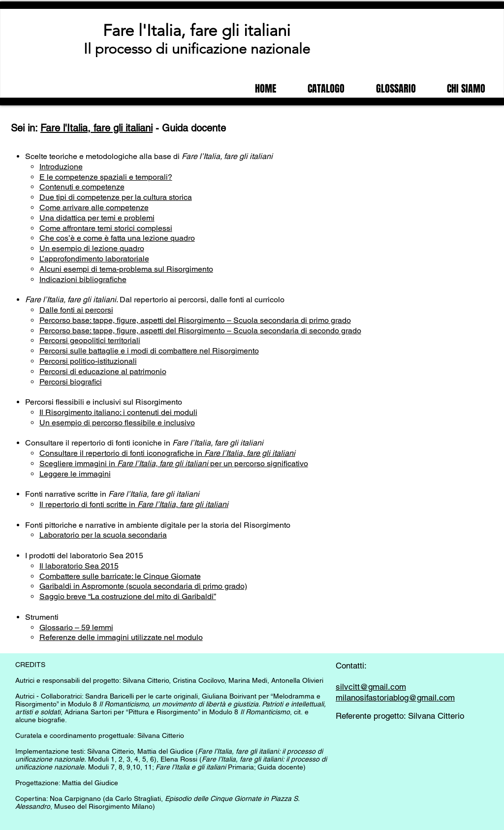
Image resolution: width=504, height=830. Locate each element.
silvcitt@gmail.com (371, 687)
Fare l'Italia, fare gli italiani (197, 31)
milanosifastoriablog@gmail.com (395, 698)
